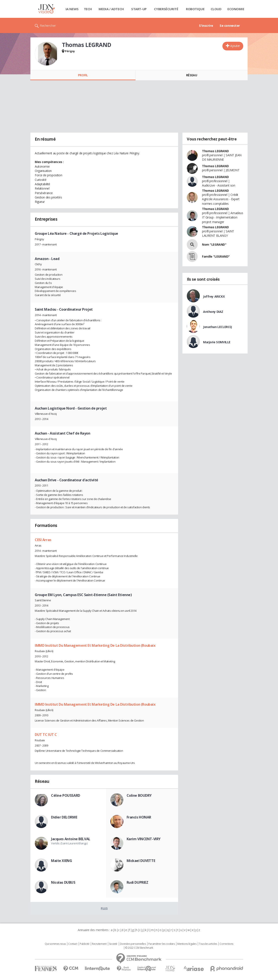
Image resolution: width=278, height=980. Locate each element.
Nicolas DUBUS (63, 882)
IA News (72, 9)
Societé (113, 944)
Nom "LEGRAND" (214, 244)
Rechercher (48, 25)
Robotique (195, 9)
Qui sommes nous (55, 944)
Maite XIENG (61, 861)
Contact (73, 944)
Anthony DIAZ (213, 312)
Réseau (192, 75)
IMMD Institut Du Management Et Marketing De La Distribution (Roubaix (95, 645)
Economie (236, 9)
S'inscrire (206, 25)
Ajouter (235, 46)
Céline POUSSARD (66, 795)
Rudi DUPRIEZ (137, 882)
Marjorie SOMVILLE (217, 342)
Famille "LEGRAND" (216, 256)
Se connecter (230, 25)
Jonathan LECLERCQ (218, 327)
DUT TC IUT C (46, 735)
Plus (104, 908)
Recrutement (99, 944)
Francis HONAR (139, 817)
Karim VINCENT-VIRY (144, 839)
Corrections (226, 944)
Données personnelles (133, 944)
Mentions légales (187, 944)
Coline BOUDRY (139, 795)
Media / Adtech (111, 9)
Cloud (216, 9)
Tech (88, 9)
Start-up (139, 9)
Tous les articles (208, 944)
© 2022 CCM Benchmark (139, 948)
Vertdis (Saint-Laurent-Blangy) (69, 843)
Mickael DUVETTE (141, 861)
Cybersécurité (166, 9)
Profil (83, 75)
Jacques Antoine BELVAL (71, 839)
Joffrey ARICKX (214, 296)
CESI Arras (43, 540)
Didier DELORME (64, 817)
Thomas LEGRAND (215, 151)
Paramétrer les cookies (162, 944)
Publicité (84, 944)
